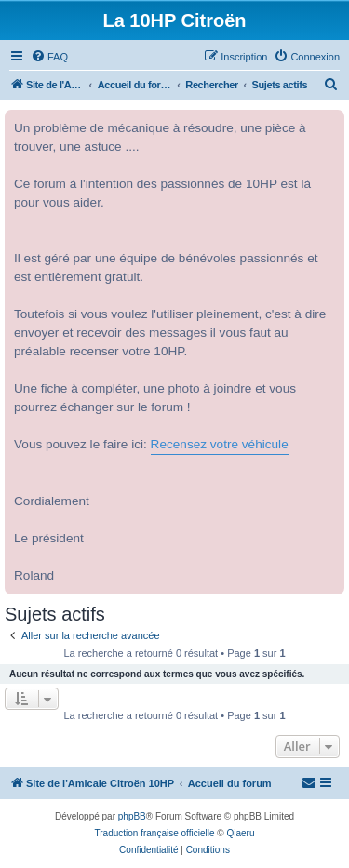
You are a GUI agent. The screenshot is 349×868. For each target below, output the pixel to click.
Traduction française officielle (155, 833)
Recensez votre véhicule (220, 444)
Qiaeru (240, 833)
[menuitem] (49, 57)
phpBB (132, 816)
